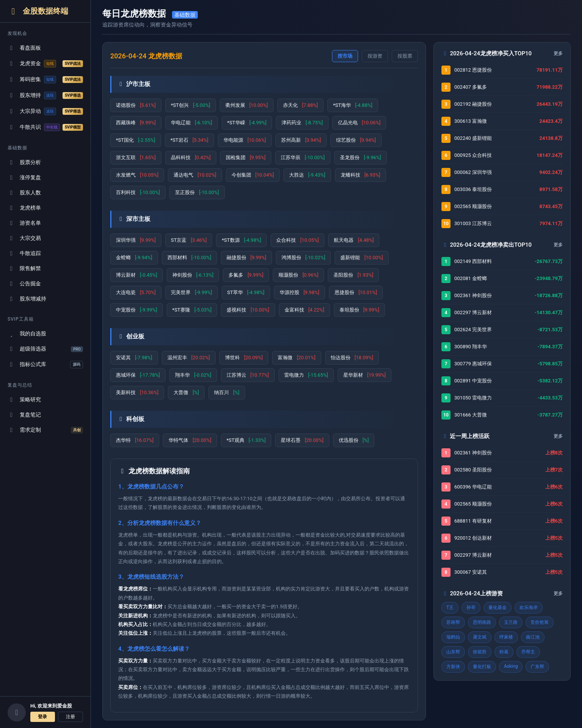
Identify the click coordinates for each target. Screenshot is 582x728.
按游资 (375, 56)
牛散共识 (45, 127)
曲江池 (533, 637)
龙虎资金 (45, 64)
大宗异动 (45, 111)
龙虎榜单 (24, 208)
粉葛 (504, 652)
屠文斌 (480, 637)
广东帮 (537, 667)
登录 (42, 717)
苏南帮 (453, 622)
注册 (70, 717)
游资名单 (24, 223)
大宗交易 (24, 238)
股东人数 (24, 193)
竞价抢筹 (540, 622)
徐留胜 (480, 652)
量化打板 (482, 667)
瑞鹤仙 (453, 637)
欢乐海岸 (529, 607)
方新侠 (453, 667)
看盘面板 (24, 48)
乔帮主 (528, 652)
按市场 (345, 56)
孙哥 (471, 607)
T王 (450, 607)
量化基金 (498, 607)
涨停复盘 (24, 178)
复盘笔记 (24, 415)
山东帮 (453, 652)
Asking (511, 666)
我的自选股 (27, 334)
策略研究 (24, 400)
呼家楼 (506, 637)
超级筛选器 (45, 349)
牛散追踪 (24, 253)
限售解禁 (24, 268)
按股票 (405, 56)
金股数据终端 (38, 11)
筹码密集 (45, 80)
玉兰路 (511, 622)
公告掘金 (24, 284)
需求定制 (45, 430)
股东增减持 (27, 299)
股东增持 (45, 96)
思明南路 (482, 622)
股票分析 (24, 162)
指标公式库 (45, 365)
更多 (558, 53)
